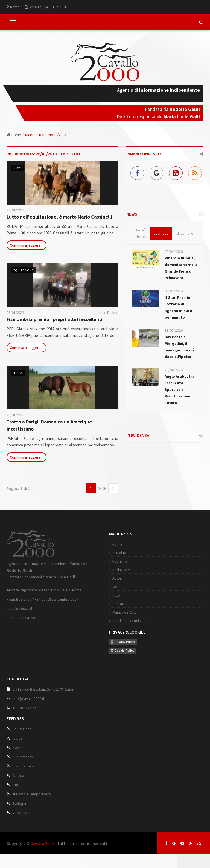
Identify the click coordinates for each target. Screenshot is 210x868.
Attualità (119, 553)
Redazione (121, 570)
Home (14, 135)
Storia (17, 785)
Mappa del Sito (125, 612)
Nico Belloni (109, 313)
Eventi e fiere (24, 766)
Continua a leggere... (27, 245)
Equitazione (23, 270)
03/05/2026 (174, 291)
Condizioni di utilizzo (129, 621)
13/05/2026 (174, 330)
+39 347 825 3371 (26, 708)
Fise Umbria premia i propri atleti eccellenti (55, 319)
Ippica (18, 373)
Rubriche (120, 561)
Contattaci (121, 604)
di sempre (185, 233)
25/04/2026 (174, 251)
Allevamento (23, 757)
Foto (116, 595)
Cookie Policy (124, 651)
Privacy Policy (125, 642)
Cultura (18, 775)
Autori (117, 578)
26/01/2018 (16, 210)
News (17, 168)
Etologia (19, 803)
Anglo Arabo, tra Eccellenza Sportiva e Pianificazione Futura (180, 389)
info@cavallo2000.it (28, 698)
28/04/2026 (174, 370)
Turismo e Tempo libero (32, 794)
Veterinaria (21, 813)
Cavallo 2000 (42, 843)
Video (117, 587)
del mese (161, 233)
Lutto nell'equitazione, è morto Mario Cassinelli (59, 217)
